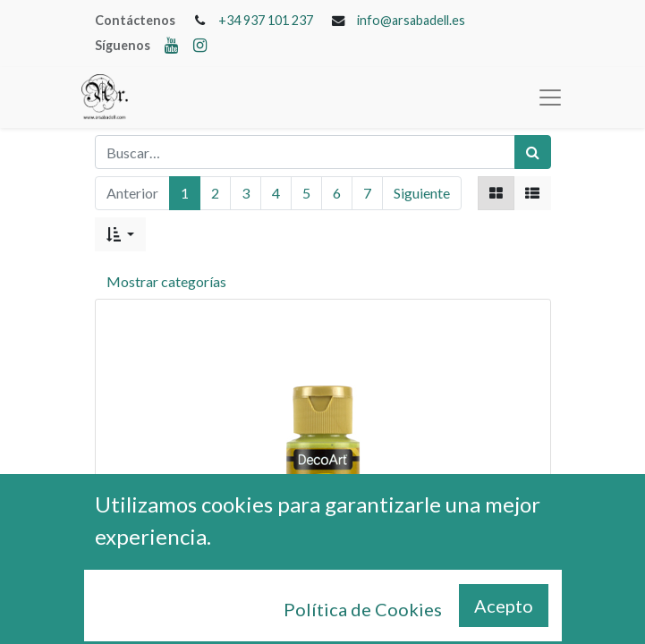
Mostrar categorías (166, 281)
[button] (120, 234)
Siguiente (422, 193)
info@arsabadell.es (411, 20)
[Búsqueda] (533, 152)
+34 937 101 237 (266, 20)
